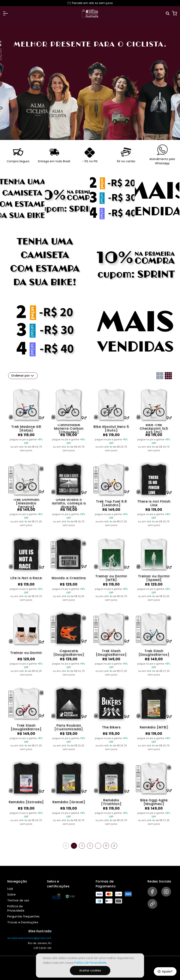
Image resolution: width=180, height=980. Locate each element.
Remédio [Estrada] (26, 802)
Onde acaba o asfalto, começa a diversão (69, 503)
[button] (5, 13)
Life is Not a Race (26, 578)
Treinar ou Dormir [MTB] (111, 578)
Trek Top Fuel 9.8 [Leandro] (111, 503)
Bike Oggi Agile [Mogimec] (154, 802)
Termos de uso (18, 900)
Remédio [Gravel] (69, 802)
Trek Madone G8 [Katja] (26, 429)
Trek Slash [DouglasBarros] (111, 653)
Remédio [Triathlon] (111, 802)
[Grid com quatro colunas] (168, 376)
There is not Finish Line (154, 503)
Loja (10, 889)
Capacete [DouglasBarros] (69, 653)
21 (106, 846)
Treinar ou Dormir (26, 653)
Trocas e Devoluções (23, 922)
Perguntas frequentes (23, 916)
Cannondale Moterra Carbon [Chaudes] (69, 429)
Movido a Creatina (69, 578)
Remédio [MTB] (154, 727)
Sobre (11, 894)
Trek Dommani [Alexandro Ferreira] (26, 503)
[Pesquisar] (168, 14)
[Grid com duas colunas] (160, 376)
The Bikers (111, 727)
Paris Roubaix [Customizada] (69, 727)
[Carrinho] (175, 13)
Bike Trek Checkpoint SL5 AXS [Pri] (154, 429)
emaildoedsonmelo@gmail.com (29, 938)
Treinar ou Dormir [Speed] (154, 578)
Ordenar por (23, 376)
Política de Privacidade (16, 908)
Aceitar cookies (90, 970)
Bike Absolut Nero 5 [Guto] (111, 429)
